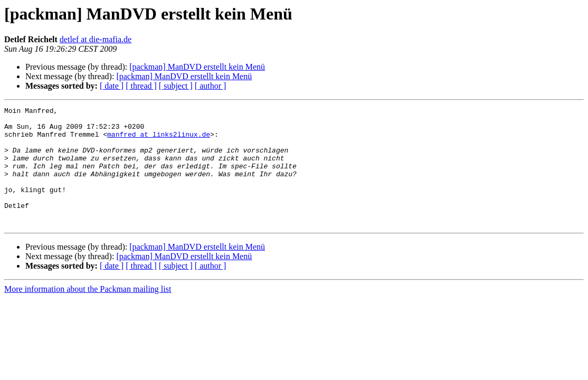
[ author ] (211, 86)
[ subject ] (176, 86)
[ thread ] (141, 86)
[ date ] (112, 86)
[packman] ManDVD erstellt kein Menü (197, 67)
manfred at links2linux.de (159, 140)
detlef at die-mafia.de (96, 39)
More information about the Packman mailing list (88, 313)
